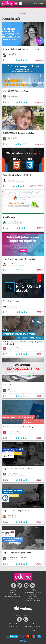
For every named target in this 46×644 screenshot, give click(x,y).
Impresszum (13, 594)
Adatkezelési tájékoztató (13, 596)
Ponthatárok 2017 (33, 598)
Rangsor (33, 594)
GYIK (33, 630)
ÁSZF (33, 628)
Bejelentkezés (38, 4)
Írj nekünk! (13, 592)
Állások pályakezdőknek (33, 592)
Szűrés (23, 13)
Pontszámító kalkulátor (33, 600)
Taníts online (13, 626)
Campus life (33, 596)
